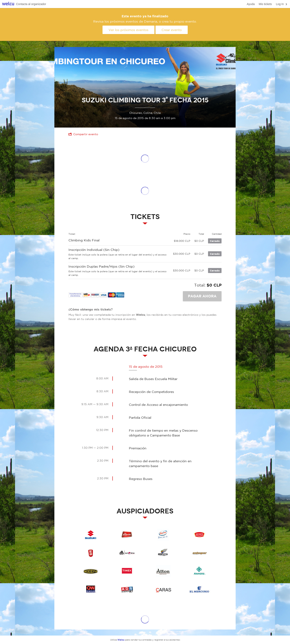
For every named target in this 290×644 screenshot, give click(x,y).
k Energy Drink (91, 553)
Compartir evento (83, 134)
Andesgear (199, 553)
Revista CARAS (163, 589)
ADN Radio (127, 589)
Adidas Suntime (127, 553)
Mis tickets (265, 4)
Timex (127, 571)
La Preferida (127, 535)
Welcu (8, 4)
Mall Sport (163, 553)
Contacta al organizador (31, 4)
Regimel (163, 535)
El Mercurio (199, 589)
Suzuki (91, 535)
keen (91, 571)
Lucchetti (199, 535)
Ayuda (251, 4)
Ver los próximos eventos (128, 30)
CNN (91, 589)
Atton (163, 571)
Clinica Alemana (199, 571)
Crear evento (172, 30)
